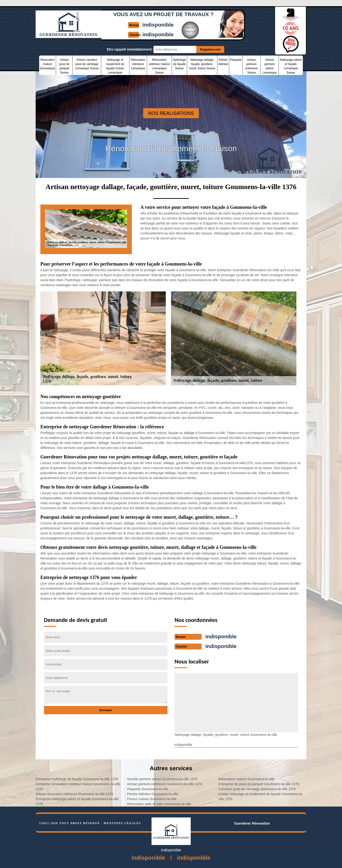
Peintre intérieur (223, 62)
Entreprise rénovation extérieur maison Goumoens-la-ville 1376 (78, 786)
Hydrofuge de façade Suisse (179, 64)
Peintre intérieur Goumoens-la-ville (153, 793)
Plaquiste (236, 60)
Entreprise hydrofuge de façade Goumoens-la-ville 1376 (77, 779)
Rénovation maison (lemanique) (47, 64)
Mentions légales (122, 823)
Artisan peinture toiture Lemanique (269, 66)
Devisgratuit (191, 29)
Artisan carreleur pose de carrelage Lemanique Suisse (87, 64)
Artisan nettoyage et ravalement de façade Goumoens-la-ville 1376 (261, 796)
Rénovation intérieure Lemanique (138, 64)
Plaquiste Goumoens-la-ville (148, 789)
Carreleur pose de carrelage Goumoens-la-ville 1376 (257, 789)
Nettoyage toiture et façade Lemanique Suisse (291, 66)
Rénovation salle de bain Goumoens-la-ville (159, 803)
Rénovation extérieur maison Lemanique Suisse (159, 66)
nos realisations (171, 113)
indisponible (159, 25)
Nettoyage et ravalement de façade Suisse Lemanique (115, 66)
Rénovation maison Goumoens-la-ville (246, 779)
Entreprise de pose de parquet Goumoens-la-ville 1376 (259, 784)
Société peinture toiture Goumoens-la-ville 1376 (162, 779)
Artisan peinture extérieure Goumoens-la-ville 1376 (165, 784)
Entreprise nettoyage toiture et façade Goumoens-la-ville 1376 (77, 801)
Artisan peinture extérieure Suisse (251, 66)
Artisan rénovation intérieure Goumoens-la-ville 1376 (74, 793)
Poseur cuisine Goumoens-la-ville (152, 798)
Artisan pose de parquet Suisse (64, 66)
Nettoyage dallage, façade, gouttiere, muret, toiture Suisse (202, 64)
